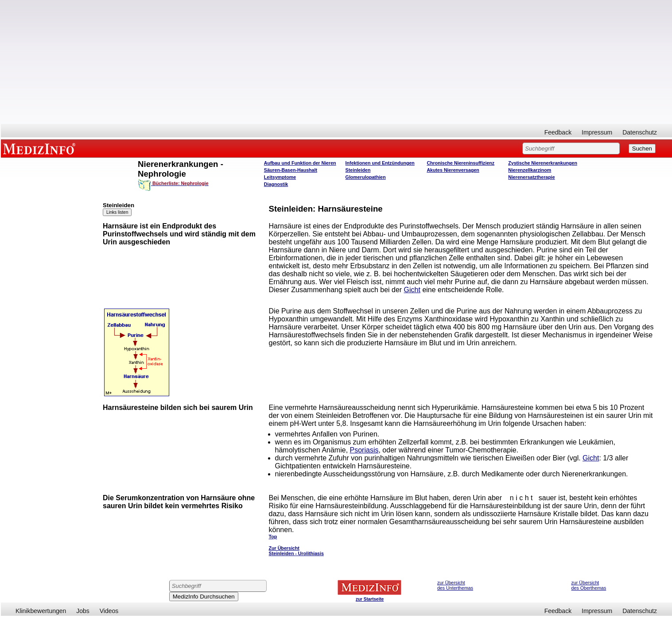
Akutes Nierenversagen (453, 170)
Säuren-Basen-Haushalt (291, 170)
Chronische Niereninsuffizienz (460, 163)
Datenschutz (640, 132)
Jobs (83, 611)
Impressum (597, 132)
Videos (109, 611)
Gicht (412, 290)
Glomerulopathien (366, 177)
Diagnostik (276, 184)
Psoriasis (364, 450)
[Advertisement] (337, 62)
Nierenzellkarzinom (530, 170)
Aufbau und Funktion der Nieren (300, 163)
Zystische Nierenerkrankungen (543, 163)
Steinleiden (358, 170)
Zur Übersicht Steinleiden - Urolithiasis (296, 551)
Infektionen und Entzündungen (380, 163)
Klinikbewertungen (41, 611)
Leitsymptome (280, 177)
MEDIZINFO (41, 148)
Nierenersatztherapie (531, 177)
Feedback (558, 132)
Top (273, 537)
